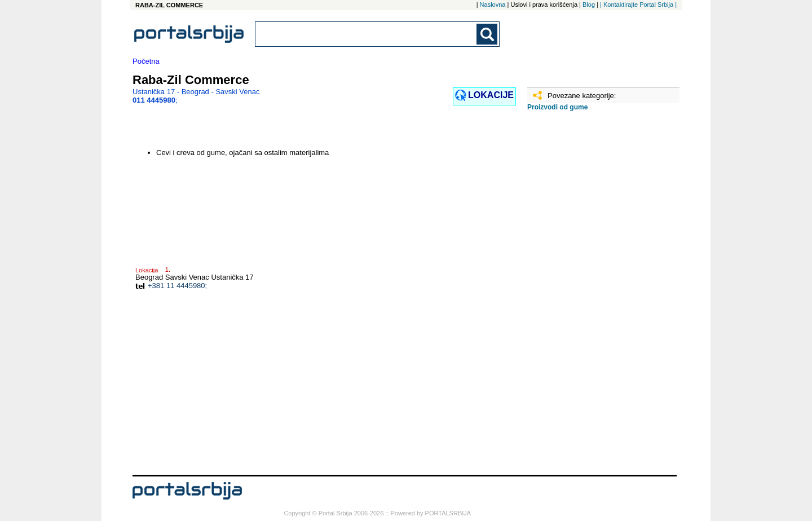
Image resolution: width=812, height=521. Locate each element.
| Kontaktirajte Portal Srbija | (638, 5)
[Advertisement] (584, 297)
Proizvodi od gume (557, 107)
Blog (589, 5)
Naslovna (493, 5)
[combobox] (367, 34)
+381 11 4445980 (176, 286)
